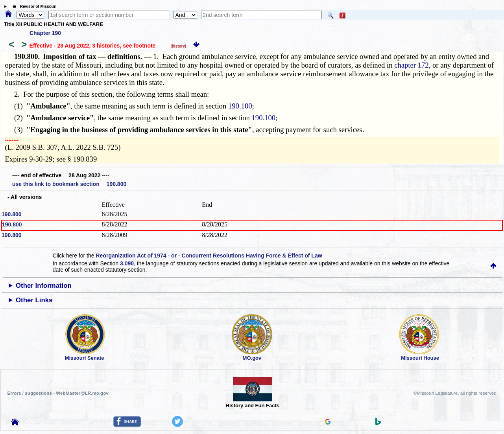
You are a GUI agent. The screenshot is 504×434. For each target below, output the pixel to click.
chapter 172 (412, 65)
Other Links (34, 300)
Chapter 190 (45, 33)
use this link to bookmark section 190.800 (69, 184)
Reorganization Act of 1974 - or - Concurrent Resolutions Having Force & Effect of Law (209, 256)
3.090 (127, 263)
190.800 (12, 214)
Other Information (44, 286)
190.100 (240, 106)
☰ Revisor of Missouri (33, 6)
